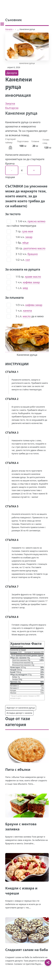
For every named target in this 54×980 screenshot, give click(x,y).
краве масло (33, 277)
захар (29, 237)
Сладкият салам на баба (27, 950)
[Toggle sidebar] (2, 24)
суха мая (27, 231)
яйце (25, 243)
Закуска (10, 103)
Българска (12, 108)
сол (28, 260)
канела (27, 311)
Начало (9, 29)
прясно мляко (36, 221)
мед (25, 288)
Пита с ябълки (18, 769)
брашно (33, 254)
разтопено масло (34, 248)
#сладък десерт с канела (19, 713)
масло (27, 316)
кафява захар (31, 282)
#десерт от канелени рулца (21, 708)
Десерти (12, 73)
